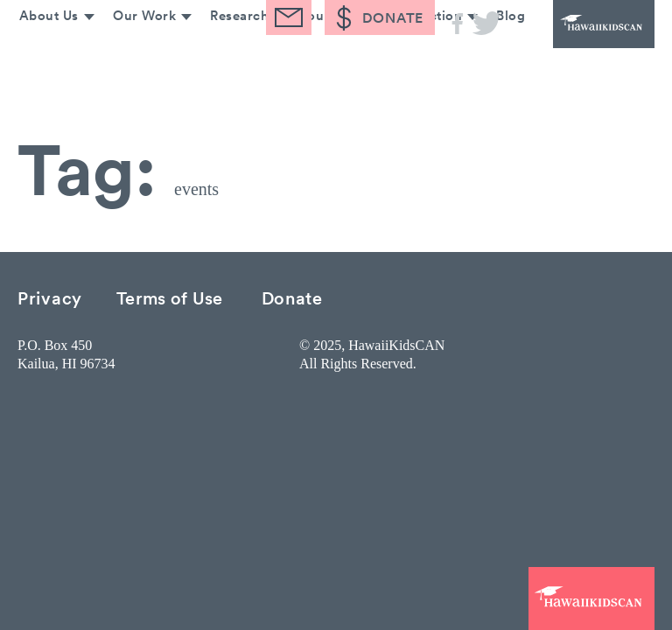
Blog (510, 50)
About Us (41, 50)
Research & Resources (276, 50)
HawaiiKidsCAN (584, 35)
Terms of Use (170, 297)
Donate (292, 297)
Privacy (50, 297)
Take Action (421, 50)
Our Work (138, 50)
